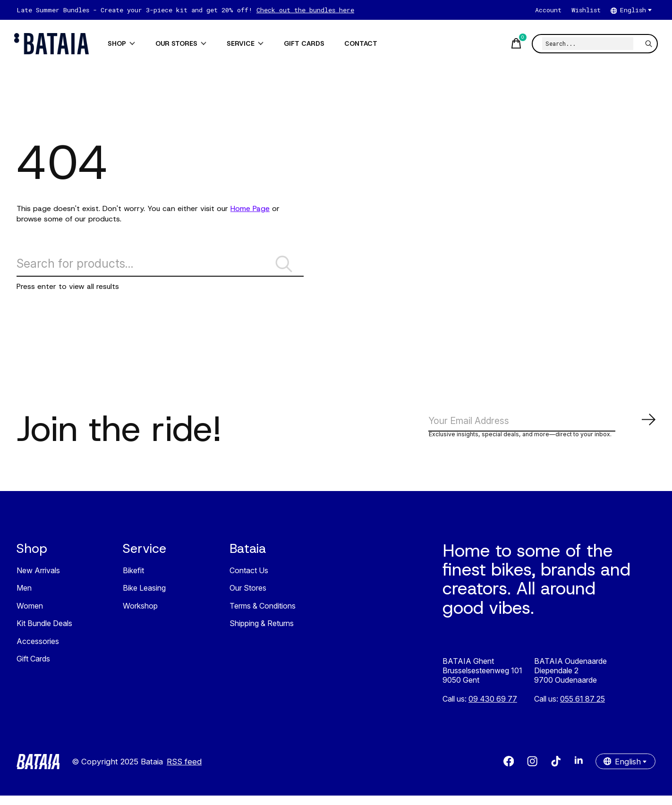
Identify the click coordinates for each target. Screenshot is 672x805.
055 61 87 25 (583, 708)
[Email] (542, 429)
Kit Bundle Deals (44, 633)
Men (24, 598)
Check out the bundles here (305, 10)
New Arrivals (38, 580)
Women (30, 615)
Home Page (250, 208)
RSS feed (184, 771)
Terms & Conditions (263, 615)
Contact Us (249, 580)
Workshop (140, 615)
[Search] (585, 44)
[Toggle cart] (513, 43)
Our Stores (248, 598)
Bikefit (133, 580)
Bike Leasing (144, 598)
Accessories (38, 651)
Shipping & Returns (262, 633)
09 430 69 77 (493, 708)
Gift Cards (33, 669)
